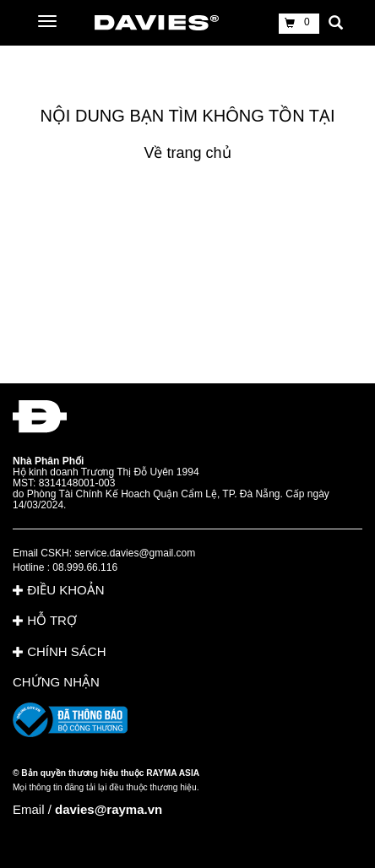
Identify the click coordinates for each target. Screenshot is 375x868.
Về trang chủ (187, 153)
